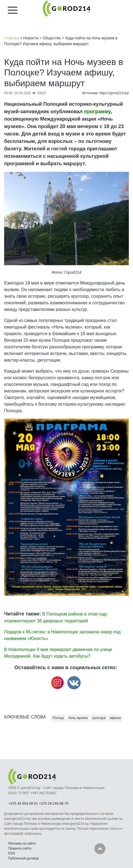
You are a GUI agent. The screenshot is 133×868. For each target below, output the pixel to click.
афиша (115, 718)
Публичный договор (23, 858)
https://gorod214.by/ (114, 93)
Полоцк (58, 718)
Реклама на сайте (22, 843)
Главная (11, 38)
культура (99, 718)
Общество (52, 38)
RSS (12, 853)
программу (97, 112)
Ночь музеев (78, 718)
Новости (31, 38)
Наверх (100, 849)
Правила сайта (20, 848)
